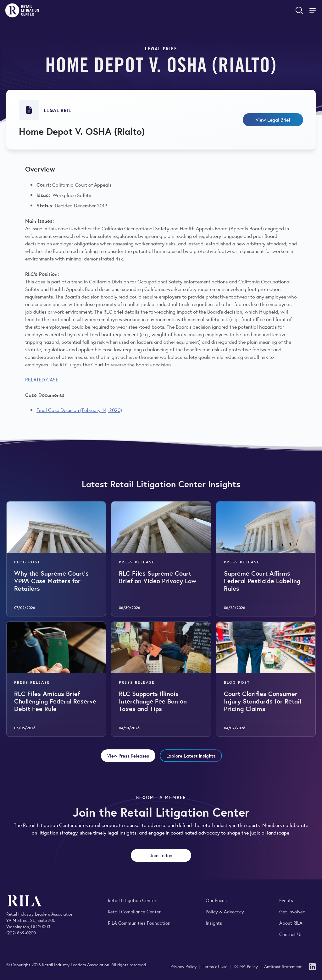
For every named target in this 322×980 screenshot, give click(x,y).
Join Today (161, 855)
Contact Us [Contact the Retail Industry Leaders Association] (291, 934)
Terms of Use (216, 966)
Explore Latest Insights (191, 756)
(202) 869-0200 (21, 933)
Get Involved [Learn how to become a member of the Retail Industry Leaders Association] (292, 911)
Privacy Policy (184, 966)
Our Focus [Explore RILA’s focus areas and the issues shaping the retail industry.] (216, 900)
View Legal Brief (273, 120)
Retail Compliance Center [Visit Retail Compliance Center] (134, 911)
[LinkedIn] (312, 966)
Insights (214, 923)
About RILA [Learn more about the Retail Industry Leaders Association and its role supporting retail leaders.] (291, 923)
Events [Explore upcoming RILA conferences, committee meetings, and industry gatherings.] (286, 900)
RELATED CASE (42, 379)
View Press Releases (128, 756)
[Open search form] (299, 10)
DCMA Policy (246, 966)
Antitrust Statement (283, 966)
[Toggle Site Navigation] (313, 10)
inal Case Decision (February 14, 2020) (80, 410)
